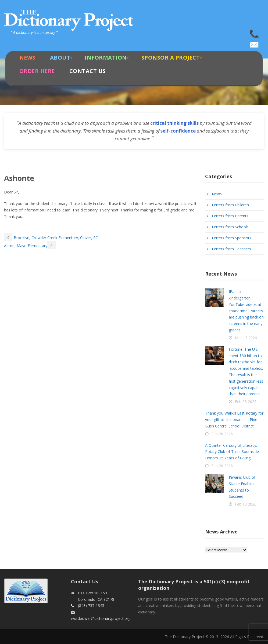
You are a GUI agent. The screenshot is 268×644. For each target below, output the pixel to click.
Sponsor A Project (171, 58)
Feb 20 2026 (222, 434)
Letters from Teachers (231, 249)
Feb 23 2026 (246, 402)
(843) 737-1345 (255, 32)
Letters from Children (230, 205)
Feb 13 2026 (246, 504)
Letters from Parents (230, 216)
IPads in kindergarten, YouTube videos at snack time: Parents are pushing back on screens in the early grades (246, 311)
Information (106, 58)
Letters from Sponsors (232, 238)
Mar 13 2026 (246, 338)
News (27, 58)
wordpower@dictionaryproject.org (255, 43)
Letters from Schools (230, 227)
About (60, 58)
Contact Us (88, 71)
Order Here (37, 71)
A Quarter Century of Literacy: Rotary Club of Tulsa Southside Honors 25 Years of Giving (232, 452)
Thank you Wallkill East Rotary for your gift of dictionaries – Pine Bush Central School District (234, 420)
